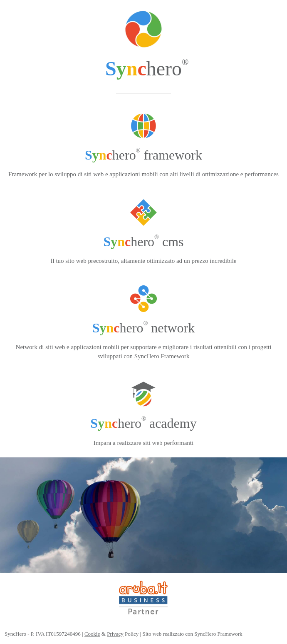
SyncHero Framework (218, 634)
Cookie (92, 634)
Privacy (115, 634)
